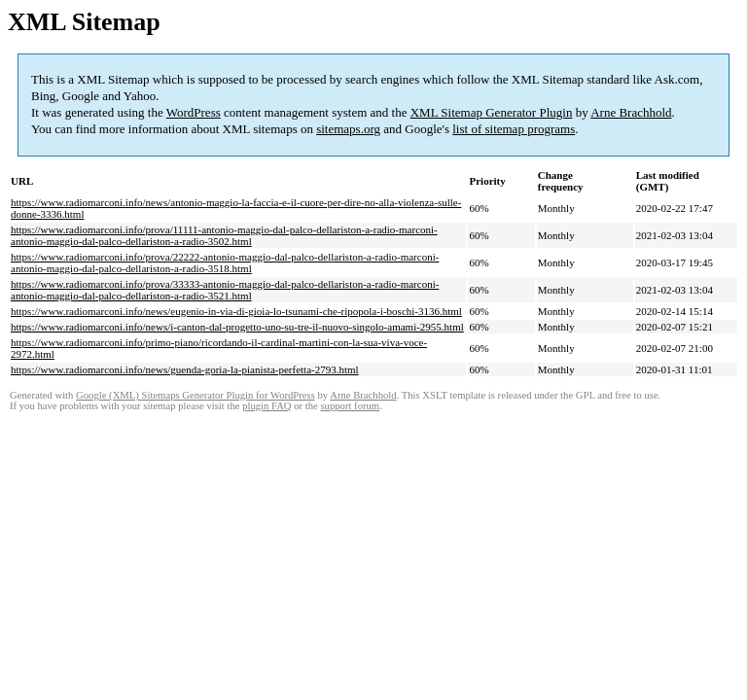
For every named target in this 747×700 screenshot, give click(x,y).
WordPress (194, 112)
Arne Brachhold (631, 112)
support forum (350, 406)
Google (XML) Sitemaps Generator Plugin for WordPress (196, 395)
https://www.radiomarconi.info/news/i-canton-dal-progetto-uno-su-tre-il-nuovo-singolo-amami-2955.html (237, 327)
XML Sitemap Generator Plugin (492, 112)
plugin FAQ (267, 406)
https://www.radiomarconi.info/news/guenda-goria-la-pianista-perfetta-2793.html (185, 369)
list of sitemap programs (514, 129)
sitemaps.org (348, 129)
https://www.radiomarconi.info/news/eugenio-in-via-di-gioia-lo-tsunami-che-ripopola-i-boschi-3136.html (236, 311)
